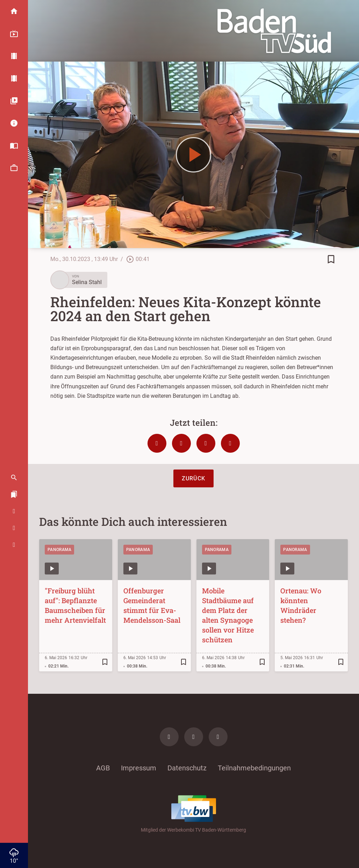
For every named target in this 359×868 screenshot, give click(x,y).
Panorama (59, 550)
